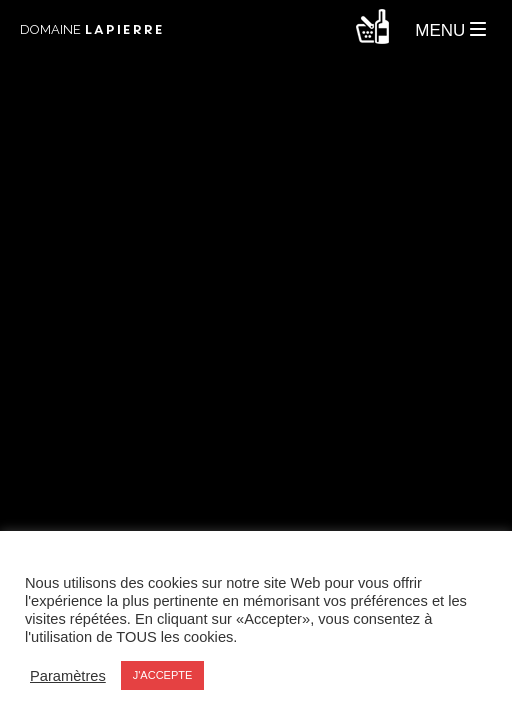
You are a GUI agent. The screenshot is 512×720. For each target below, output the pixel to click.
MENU (450, 30)
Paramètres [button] (68, 676)
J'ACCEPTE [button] (163, 675)
